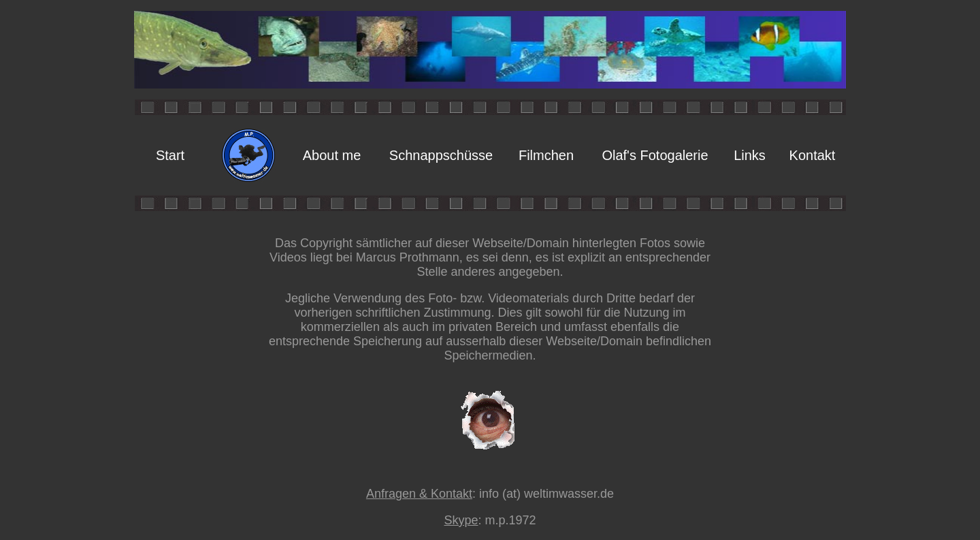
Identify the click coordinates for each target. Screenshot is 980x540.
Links (750, 155)
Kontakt (813, 155)
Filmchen (546, 155)
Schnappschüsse (441, 155)
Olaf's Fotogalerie (655, 155)
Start (170, 155)
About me (332, 155)
